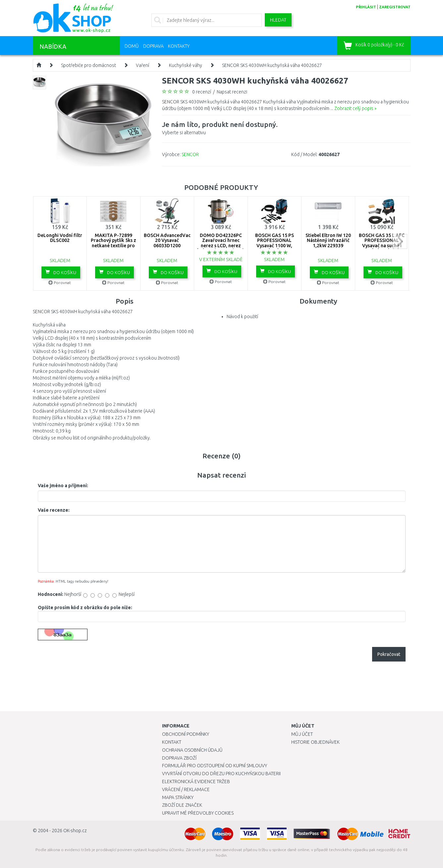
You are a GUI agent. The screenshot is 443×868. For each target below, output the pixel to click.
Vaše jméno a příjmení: (63, 486)
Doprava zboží (179, 758)
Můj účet (302, 734)
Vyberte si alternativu (220, 127)
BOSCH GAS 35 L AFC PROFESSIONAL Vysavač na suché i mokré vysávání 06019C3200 (382, 246)
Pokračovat (389, 654)
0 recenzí (202, 92)
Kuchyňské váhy (186, 65)
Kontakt (172, 742)
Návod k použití (242, 317)
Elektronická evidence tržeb (196, 781)
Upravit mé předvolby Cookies (198, 813)
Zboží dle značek (182, 805)
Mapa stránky (178, 797)
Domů (132, 46)
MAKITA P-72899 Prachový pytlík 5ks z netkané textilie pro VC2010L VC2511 (113, 243)
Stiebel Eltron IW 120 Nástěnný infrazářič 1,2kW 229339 (328, 240)
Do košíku (61, 272)
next (400, 241)
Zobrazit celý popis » (355, 108)
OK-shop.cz (75, 831)
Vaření (142, 65)
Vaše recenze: (54, 510)
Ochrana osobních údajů (192, 750)
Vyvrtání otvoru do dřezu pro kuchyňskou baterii (221, 774)
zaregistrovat (395, 7)
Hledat (278, 20)
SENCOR (190, 154)
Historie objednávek (315, 742)
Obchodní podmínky (186, 734)
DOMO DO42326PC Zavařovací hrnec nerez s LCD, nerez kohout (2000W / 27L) (221, 243)
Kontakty (179, 46)
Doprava (153, 46)
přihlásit (366, 7)
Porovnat (60, 283)
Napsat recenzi (232, 92)
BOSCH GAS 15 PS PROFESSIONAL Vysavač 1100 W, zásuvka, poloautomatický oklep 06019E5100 (274, 248)
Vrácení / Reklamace (186, 789)
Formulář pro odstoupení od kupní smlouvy (215, 766)
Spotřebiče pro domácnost (88, 65)
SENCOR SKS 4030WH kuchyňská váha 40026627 (272, 65)
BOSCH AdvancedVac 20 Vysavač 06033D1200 (167, 240)
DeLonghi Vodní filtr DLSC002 (60, 238)
